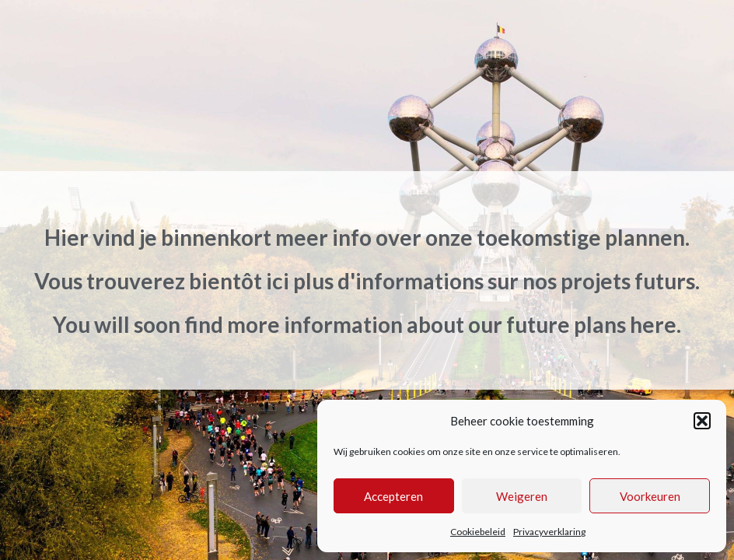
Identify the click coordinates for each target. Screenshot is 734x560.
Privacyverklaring (549, 532)
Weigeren (522, 496)
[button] (702, 421)
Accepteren (393, 496)
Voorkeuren (650, 496)
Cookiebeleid (478, 532)
